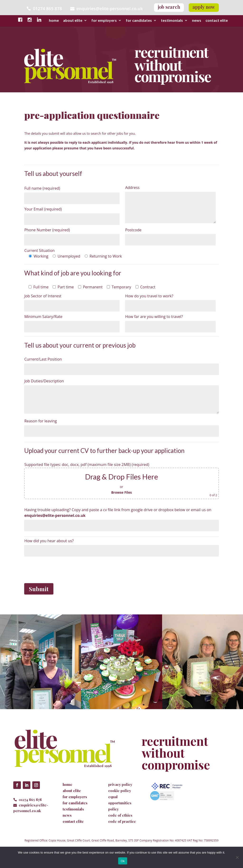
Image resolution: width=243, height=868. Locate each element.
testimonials (172, 21)
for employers (104, 21)
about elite (73, 21)
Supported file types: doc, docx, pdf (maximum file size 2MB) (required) (87, 465)
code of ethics (120, 815)
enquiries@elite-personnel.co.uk (110, 8)
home (54, 21)
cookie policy (120, 791)
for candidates (139, 21)
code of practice (122, 821)
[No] (237, 857)
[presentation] (60, 569)
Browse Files (122, 492)
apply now (204, 7)
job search (169, 7)
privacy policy (120, 784)
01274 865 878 (30, 800)
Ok (123, 861)
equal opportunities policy (120, 803)
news (197, 21)
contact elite (217, 21)
